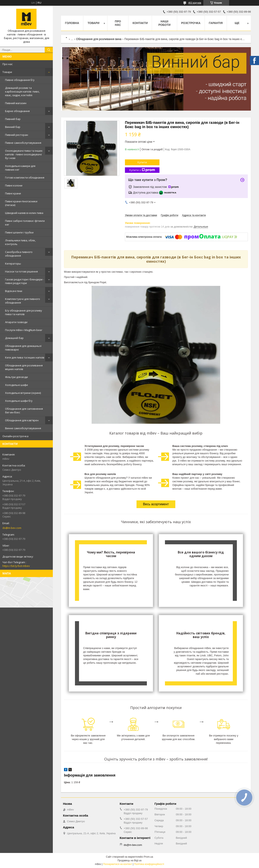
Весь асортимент (156, 504)
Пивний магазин (16, 103)
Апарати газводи (16, 322)
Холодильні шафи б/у (19, 401)
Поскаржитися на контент (118, 864)
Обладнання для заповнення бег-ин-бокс (24, 411)
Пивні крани (13, 193)
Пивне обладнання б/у (20, 80)
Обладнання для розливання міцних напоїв (24, 367)
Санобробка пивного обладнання (19, 254)
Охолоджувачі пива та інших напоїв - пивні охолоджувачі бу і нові (24, 154)
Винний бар (13, 127)
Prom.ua (148, 857)
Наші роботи (165, 23)
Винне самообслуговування (23, 428)
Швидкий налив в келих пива (24, 213)
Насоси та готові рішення (21, 271)
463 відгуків (195, 3)
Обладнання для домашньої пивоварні (23, 348)
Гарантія (216, 23)
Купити (142, 162)
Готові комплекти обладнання (25, 178)
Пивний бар (13, 119)
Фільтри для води (16, 377)
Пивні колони (14, 185)
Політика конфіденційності (149, 864)
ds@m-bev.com (12, 528)
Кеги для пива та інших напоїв (25, 357)
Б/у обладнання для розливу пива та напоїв (24, 312)
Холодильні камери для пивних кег (20, 168)
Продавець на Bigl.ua (129, 860)
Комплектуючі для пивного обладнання (23, 301)
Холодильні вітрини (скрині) (23, 393)
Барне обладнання (17, 111)
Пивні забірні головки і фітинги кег (25, 223)
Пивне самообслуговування (23, 143)
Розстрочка (191, 23)
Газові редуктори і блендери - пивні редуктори (24, 281)
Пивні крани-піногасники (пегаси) (21, 203)
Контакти (140, 23)
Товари (7, 72)
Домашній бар (14, 338)
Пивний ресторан (17, 135)
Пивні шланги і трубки (19, 232)
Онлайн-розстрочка (15, 436)
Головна (72, 23)
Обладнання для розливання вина (99, 39)
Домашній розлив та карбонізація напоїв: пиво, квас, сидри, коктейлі (22, 91)
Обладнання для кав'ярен (22, 420)
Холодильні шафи (16, 385)
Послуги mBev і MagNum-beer (24, 330)
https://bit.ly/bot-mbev (16, 566)
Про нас (8, 64)
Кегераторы (13, 264)
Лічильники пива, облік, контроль (20, 242)
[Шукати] (49, 50)
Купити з (142, 170)
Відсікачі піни (14, 291)
